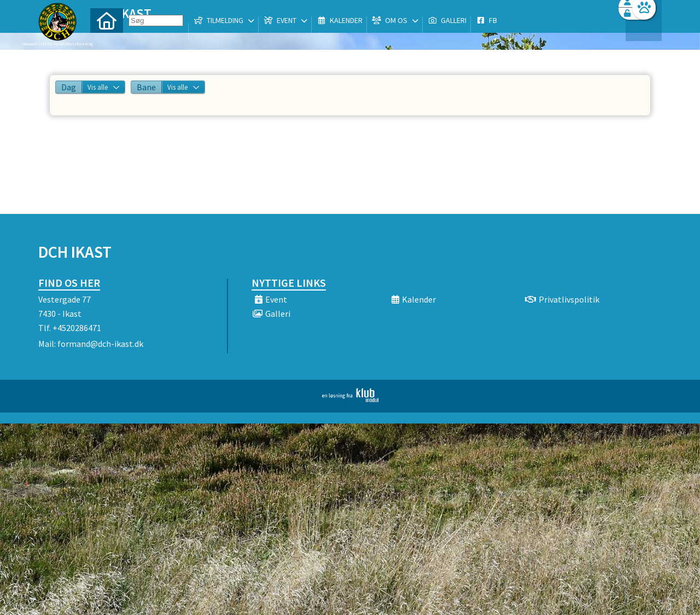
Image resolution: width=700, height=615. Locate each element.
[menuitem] (107, 37)
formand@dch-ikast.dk (100, 344)
